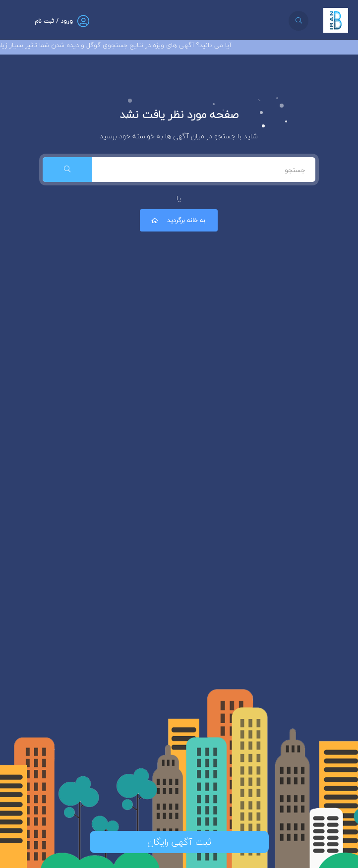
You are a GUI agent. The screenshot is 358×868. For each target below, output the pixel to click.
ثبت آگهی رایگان (179, 842)
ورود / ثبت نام (54, 21)
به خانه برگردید (178, 220)
